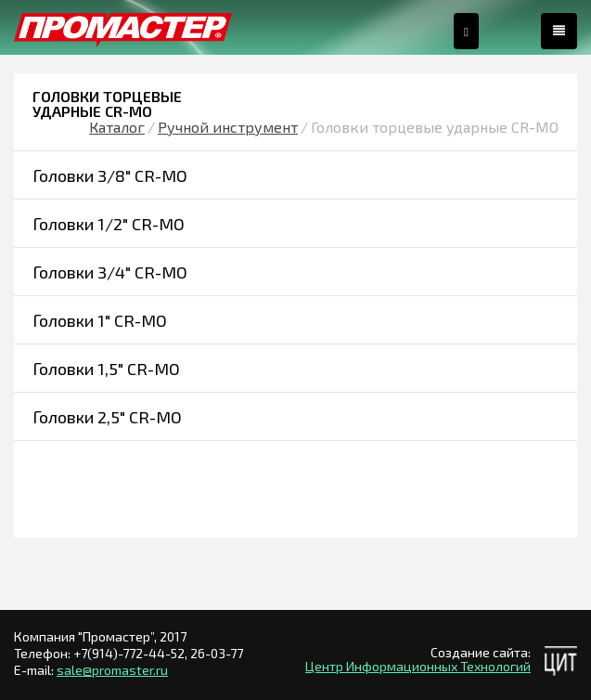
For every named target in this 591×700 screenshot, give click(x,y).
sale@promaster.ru (112, 670)
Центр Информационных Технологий (418, 666)
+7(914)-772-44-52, (132, 653)
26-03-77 (217, 653)
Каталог (117, 127)
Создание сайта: (481, 652)
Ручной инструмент (228, 127)
